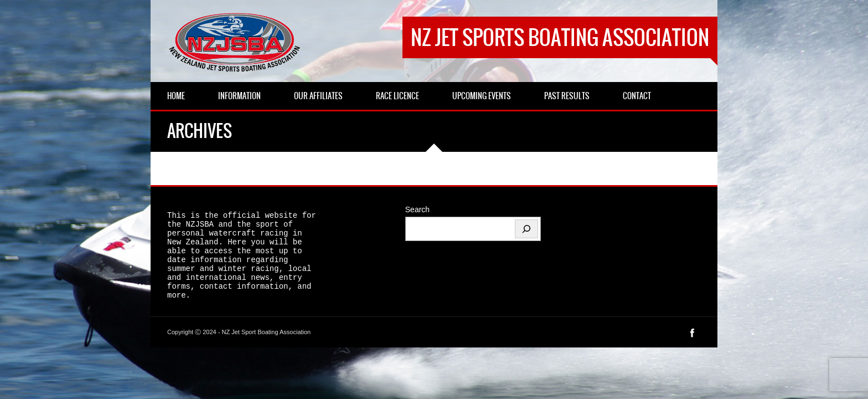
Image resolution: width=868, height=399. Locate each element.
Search (417, 209)
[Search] (526, 229)
